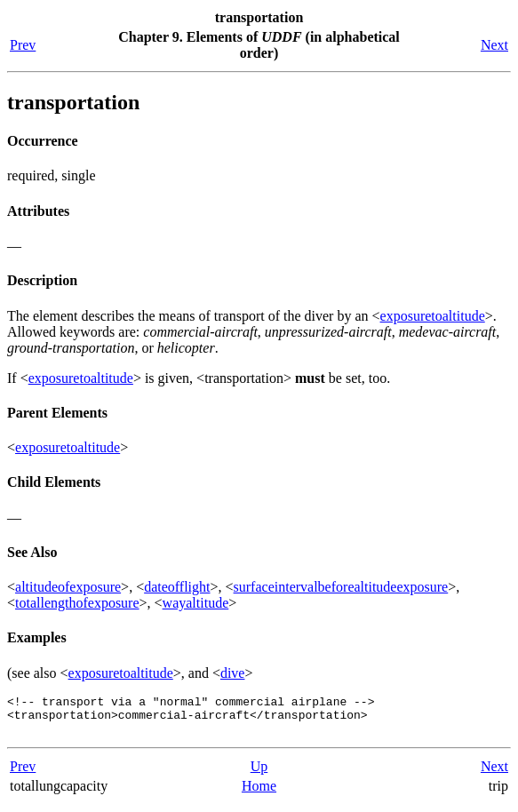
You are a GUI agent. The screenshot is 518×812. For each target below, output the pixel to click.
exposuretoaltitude (433, 316)
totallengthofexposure (77, 603)
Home (259, 794)
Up (259, 774)
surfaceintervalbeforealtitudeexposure (341, 587)
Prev (23, 45)
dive (233, 673)
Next (494, 45)
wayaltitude (196, 603)
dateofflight (177, 587)
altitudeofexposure (68, 587)
